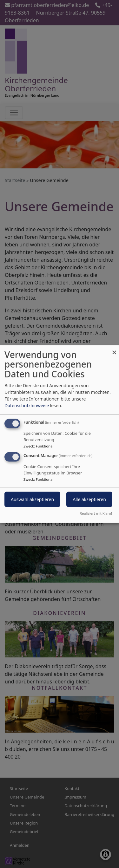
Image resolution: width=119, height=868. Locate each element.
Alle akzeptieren (89, 499)
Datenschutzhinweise (27, 405)
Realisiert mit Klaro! (96, 513)
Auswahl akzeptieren (32, 499)
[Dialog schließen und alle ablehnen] (114, 349)
